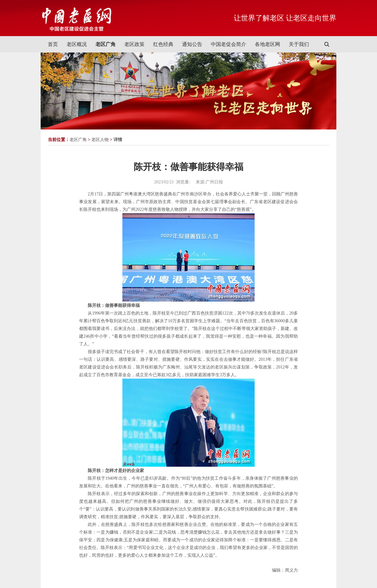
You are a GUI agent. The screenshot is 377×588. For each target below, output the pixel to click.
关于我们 (299, 44)
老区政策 (134, 44)
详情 (118, 140)
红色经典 (163, 44)
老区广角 (106, 44)
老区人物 (100, 140)
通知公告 (192, 44)
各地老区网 (267, 44)
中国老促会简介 (229, 44)
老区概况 (77, 44)
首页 (53, 44)
